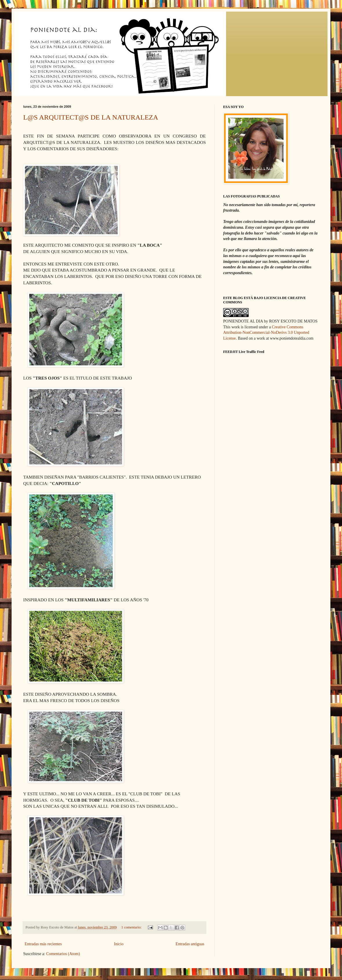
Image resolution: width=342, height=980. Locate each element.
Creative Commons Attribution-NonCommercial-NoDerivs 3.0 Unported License (266, 333)
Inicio (119, 944)
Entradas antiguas (190, 944)
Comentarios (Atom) (63, 954)
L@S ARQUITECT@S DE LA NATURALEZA (91, 117)
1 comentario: (132, 927)
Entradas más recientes (43, 944)
